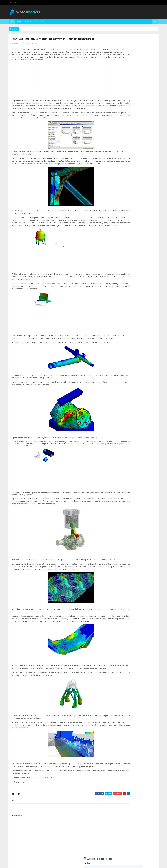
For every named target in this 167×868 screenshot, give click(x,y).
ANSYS (25, 790)
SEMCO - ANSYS (48, 786)
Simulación (39, 21)
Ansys (36, 43)
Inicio (19, 21)
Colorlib (21, 865)
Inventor (28, 21)
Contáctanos (12, 2)
